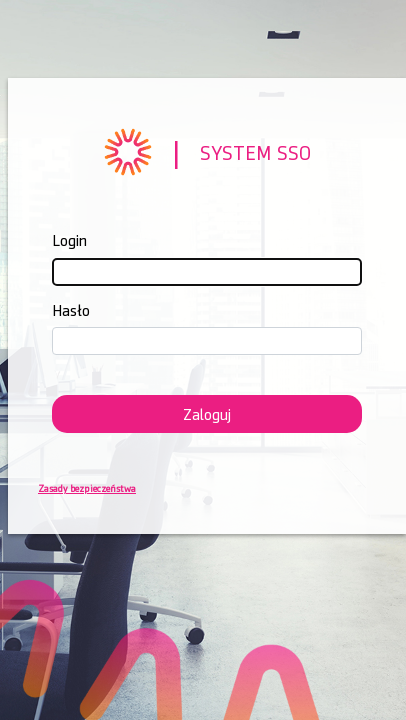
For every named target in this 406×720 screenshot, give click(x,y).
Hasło (71, 310)
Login (69, 240)
